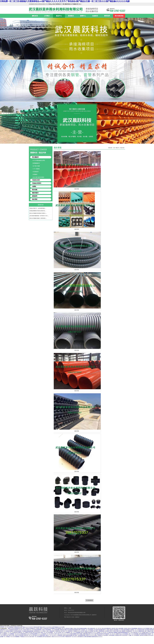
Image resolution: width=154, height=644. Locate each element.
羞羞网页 (124, 631)
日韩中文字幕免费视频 (132, 628)
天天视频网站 (67, 633)
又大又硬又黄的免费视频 (124, 630)
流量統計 (77, 617)
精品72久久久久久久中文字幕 (58, 637)
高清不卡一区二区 (7, 633)
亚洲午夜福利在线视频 (68, 635)
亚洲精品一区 (133, 630)
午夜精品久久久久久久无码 (26, 637)
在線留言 (95, 16)
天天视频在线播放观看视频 (28, 631)
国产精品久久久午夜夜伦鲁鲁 (39, 635)
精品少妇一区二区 (28, 635)
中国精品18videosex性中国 (79, 631)
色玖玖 (82, 633)
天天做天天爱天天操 (117, 631)
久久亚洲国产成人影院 (93, 631)
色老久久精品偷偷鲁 (47, 630)
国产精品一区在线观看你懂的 (79, 635)
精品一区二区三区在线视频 (47, 633)
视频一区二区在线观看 (134, 635)
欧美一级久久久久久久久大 (61, 634)
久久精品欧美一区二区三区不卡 (47, 634)
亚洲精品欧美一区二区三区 (132, 631)
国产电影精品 (59, 628)
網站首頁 (35, 16)
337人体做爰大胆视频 (8, 631)
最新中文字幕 (11, 628)
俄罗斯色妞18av (37, 631)
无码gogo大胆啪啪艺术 (31, 628)
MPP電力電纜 (36, 166)
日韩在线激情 (112, 635)
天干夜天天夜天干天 (27, 630)
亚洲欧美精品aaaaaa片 (25, 634)
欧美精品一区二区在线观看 (87, 630)
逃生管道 (35, 199)
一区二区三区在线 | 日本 (59, 633)
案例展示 (71, 16)
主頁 (114, 148)
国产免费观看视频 (143, 634)
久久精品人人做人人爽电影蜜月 (48, 631)
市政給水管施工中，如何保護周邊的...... (38, 208)
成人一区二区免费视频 (76, 633)
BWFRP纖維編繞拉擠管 (39, 160)
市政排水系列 (36, 180)
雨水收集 (35, 190)
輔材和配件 (35, 193)
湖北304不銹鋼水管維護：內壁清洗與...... (38, 218)
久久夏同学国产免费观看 (112, 633)
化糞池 (34, 186)
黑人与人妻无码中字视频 (67, 628)
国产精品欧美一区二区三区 (109, 634)
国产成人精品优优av (47, 637)
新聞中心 (83, 16)
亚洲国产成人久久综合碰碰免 (122, 634)
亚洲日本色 (58, 631)
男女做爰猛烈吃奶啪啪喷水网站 (74, 630)
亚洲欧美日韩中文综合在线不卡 (122, 635)
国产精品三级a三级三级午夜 (35, 633)
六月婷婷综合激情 (141, 630)
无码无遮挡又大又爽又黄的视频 (84, 637)
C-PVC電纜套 (36, 169)
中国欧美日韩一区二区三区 (71, 637)
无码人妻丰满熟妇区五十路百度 (108, 628)
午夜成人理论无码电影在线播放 (80, 628)
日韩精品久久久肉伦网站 (103, 635)
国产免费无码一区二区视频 (22, 633)
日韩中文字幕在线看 (19, 635)
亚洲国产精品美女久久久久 (90, 633)
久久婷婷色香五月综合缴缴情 (49, 628)
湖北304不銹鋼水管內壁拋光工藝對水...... (38, 213)
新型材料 (35, 196)
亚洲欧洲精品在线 (87, 634)
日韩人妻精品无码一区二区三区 (94, 628)
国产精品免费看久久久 (35, 634)
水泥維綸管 (36, 172)
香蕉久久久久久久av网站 (92, 635)
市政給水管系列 (37, 183)
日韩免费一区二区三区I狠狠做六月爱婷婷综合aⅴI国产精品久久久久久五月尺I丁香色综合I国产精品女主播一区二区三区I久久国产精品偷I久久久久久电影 (65, 1)
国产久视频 (80, 634)
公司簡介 (47, 16)
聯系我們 (107, 16)
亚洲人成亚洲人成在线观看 (113, 630)
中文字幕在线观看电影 (37, 630)
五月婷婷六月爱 (108, 631)
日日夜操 (14, 633)
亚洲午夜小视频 (63, 630)
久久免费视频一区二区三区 (14, 634)
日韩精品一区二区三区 (102, 633)
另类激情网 (60, 635)
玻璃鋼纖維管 (36, 163)
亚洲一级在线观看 (120, 628)
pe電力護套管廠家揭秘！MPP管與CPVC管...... (39, 216)
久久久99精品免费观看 (72, 634)
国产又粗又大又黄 (10, 635)
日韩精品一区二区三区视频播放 (13, 637)
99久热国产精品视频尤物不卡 (100, 630)
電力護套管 (35, 157)
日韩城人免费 (39, 628)
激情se (86, 631)
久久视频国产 (5, 634)
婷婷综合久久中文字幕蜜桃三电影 (145, 628)
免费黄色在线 (141, 631)
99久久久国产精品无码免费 (97, 634)
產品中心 (59, 16)
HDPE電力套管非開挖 (38, 177)
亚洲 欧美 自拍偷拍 (144, 635)
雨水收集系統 (119, 16)
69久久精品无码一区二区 (136, 633)
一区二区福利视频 (55, 630)
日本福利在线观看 (17, 631)
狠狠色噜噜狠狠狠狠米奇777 (124, 633)
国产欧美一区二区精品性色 (67, 631)
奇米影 (126, 628)
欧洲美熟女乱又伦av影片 (20, 628)
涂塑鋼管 (35, 174)
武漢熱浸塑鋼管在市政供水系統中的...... (38, 211)
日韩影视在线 (101, 631)
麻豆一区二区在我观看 (37, 637)
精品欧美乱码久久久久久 (97, 637)
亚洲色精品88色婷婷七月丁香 (16, 630)
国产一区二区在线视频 (134, 634)
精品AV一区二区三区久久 (51, 635)
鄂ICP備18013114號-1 (70, 617)
